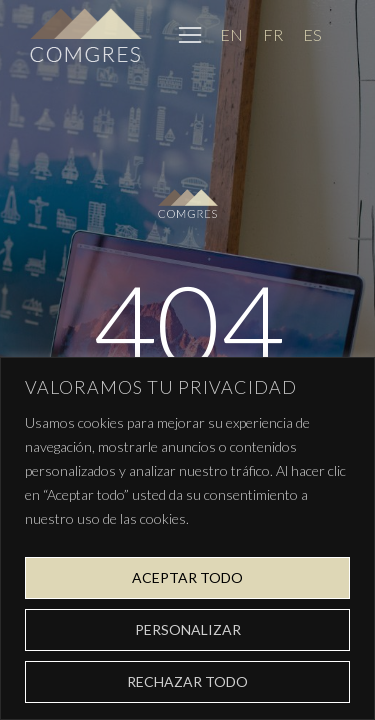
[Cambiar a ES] (312, 34)
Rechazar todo (187, 681)
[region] (187, 538)
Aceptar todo (187, 577)
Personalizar (188, 629)
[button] (190, 35)
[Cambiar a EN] (231, 34)
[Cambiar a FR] (273, 34)
